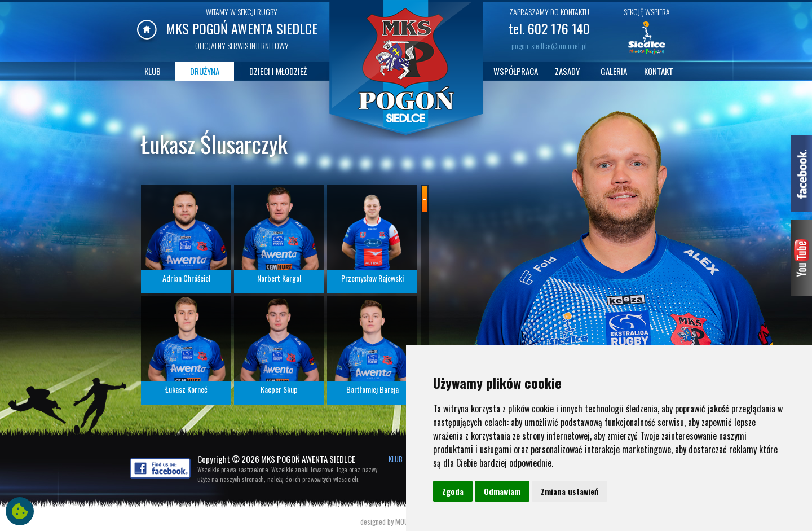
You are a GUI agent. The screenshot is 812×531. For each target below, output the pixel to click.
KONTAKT (659, 71)
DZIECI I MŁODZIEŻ (278, 71)
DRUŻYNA (205, 71)
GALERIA (614, 71)
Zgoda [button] (453, 491)
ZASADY (567, 71)
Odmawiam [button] (502, 491)
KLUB (153, 71)
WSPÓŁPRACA (516, 71)
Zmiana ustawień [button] (570, 491)
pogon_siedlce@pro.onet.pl (549, 45)
